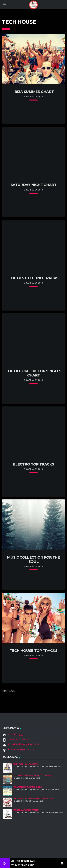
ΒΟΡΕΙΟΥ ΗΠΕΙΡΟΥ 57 (22, 749)
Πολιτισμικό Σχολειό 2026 (28, 787)
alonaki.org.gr (16, 734)
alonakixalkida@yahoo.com (23, 744)
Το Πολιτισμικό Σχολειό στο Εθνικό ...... (35, 776)
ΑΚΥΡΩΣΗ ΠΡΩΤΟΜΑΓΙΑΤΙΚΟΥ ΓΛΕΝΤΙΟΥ (33, 799)
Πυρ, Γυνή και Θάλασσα (26, 764)
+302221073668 (18, 739)
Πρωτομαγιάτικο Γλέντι (26, 810)
